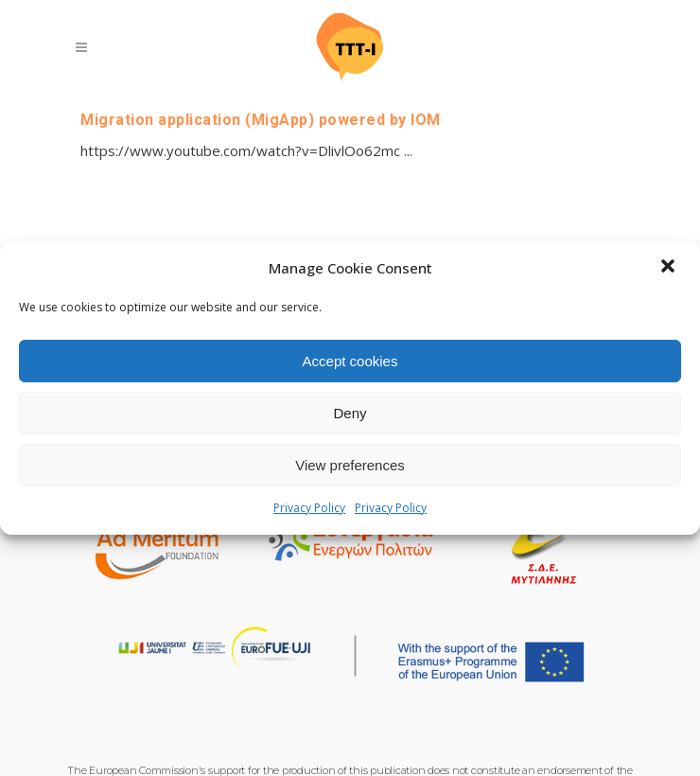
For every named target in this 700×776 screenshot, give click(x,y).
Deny (350, 413)
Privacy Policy (309, 508)
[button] (670, 268)
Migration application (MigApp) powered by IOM (261, 120)
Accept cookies (350, 361)
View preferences (350, 465)
